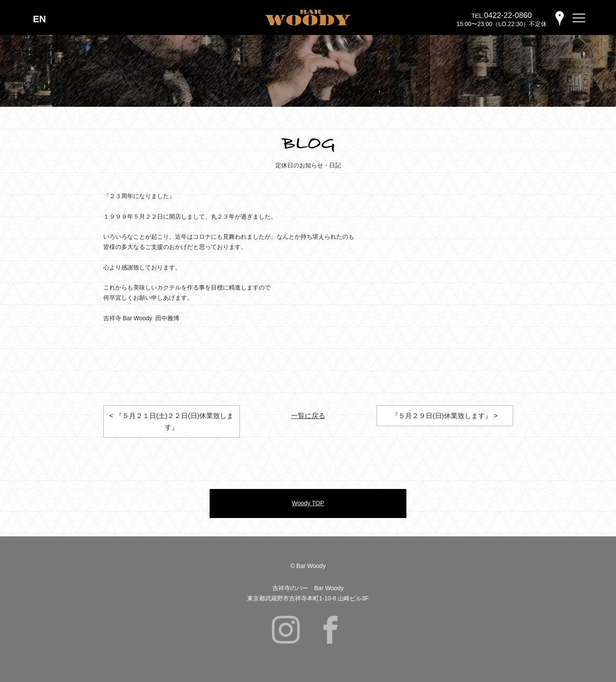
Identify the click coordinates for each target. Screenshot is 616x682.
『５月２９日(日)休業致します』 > (444, 416)
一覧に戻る (308, 416)
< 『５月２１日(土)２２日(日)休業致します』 (171, 421)
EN (39, 19)
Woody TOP (308, 503)
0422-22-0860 (508, 15)
